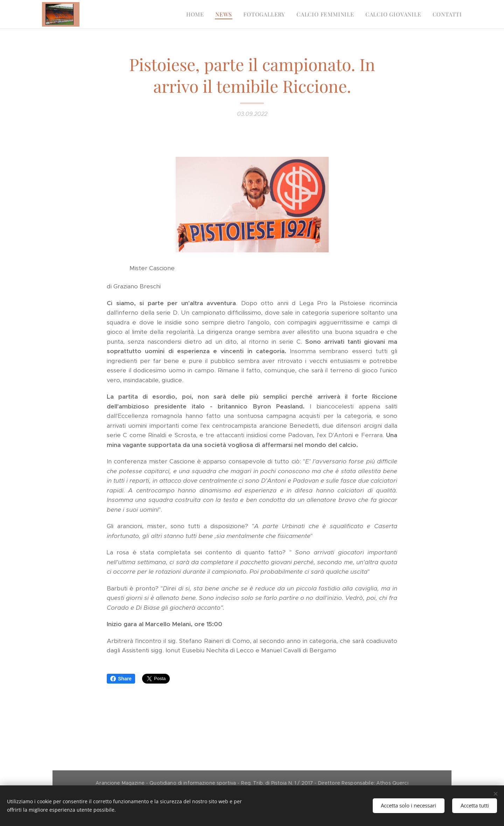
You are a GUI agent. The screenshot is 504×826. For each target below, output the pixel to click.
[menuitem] (197, 14)
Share (121, 679)
